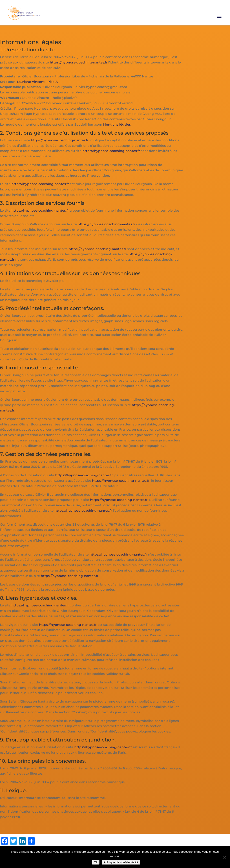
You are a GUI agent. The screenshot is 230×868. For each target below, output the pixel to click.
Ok (96, 862)
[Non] (224, 857)
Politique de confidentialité (121, 862)
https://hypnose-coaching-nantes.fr (79, 62)
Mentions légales (117, 124)
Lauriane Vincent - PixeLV (38, 82)
